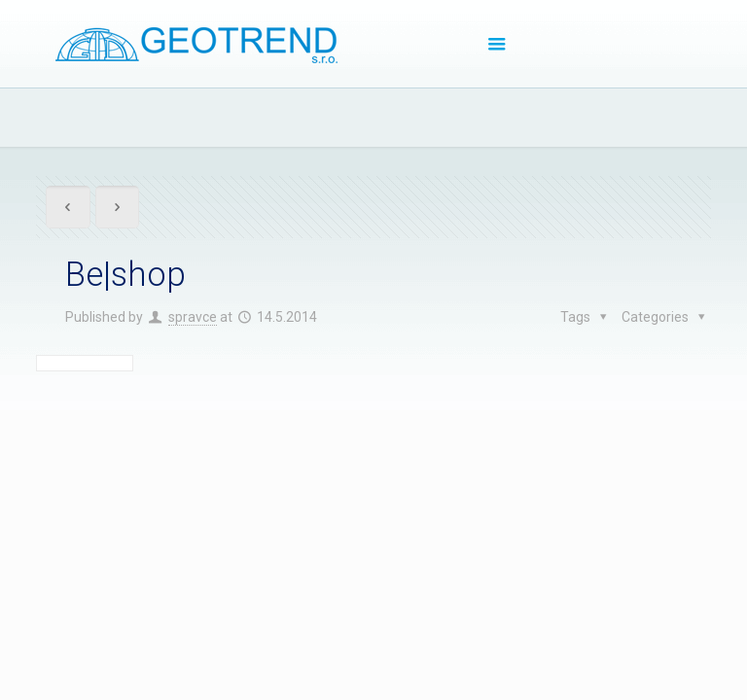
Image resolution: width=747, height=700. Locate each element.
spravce (193, 317)
